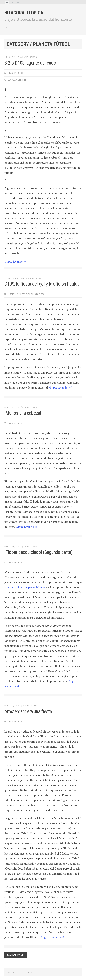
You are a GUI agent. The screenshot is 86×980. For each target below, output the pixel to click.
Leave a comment (17, 80)
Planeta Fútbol (16, 73)
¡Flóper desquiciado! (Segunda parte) (38, 552)
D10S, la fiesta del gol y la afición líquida (42, 284)
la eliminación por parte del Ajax (25, 588)
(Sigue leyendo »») (16, 262)
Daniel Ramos (30, 57)
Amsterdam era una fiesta (28, 711)
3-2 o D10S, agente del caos (30, 63)
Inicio (7, 27)
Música (12, 294)
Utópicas (40, 294)
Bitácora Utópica (24, 13)
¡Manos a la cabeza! (23, 413)
